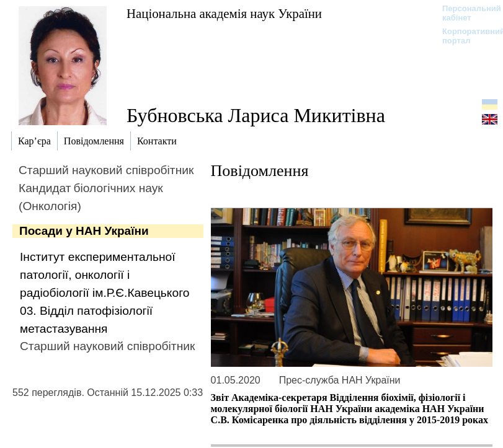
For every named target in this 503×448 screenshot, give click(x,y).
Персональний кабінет (465, 13)
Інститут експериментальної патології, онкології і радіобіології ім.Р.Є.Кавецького (105, 275)
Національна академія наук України (224, 13)
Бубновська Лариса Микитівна (256, 115)
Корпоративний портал (465, 36)
